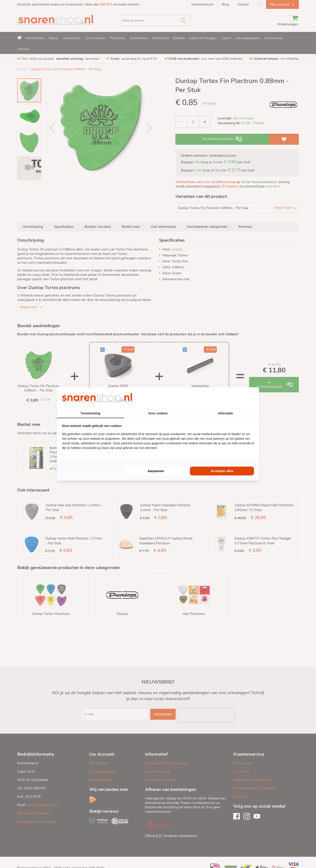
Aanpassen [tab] (156, 471)
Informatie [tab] (226, 413)
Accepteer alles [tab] (222, 471)
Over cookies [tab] (158, 413)
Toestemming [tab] (90, 413)
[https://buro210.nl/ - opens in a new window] (237, 398)
